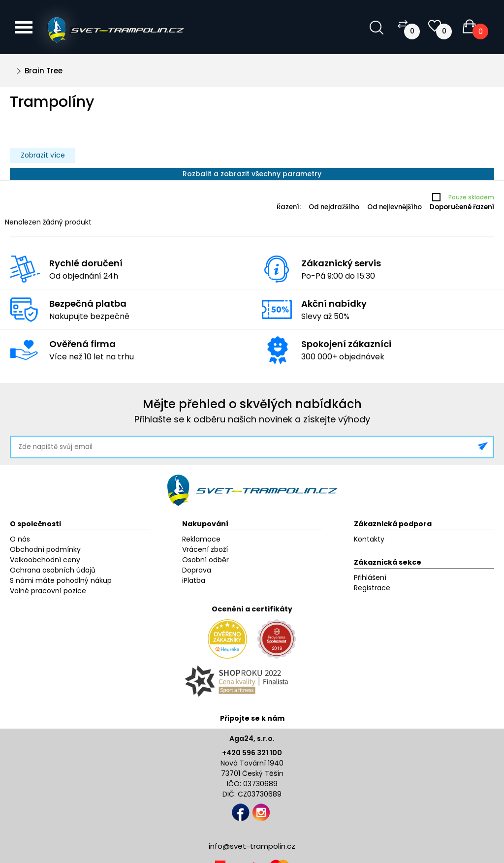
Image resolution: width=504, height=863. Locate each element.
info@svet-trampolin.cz (252, 846)
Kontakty (369, 539)
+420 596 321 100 (252, 753)
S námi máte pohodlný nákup (61, 580)
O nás (20, 539)
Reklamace (201, 539)
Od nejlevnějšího (394, 207)
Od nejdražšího (334, 207)
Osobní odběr (205, 560)
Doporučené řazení (462, 207)
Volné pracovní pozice (48, 591)
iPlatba (194, 580)
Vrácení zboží (205, 549)
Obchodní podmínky (45, 549)
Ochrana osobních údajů (53, 570)
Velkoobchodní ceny (45, 560)
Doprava (197, 570)
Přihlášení (370, 577)
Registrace (372, 588)
